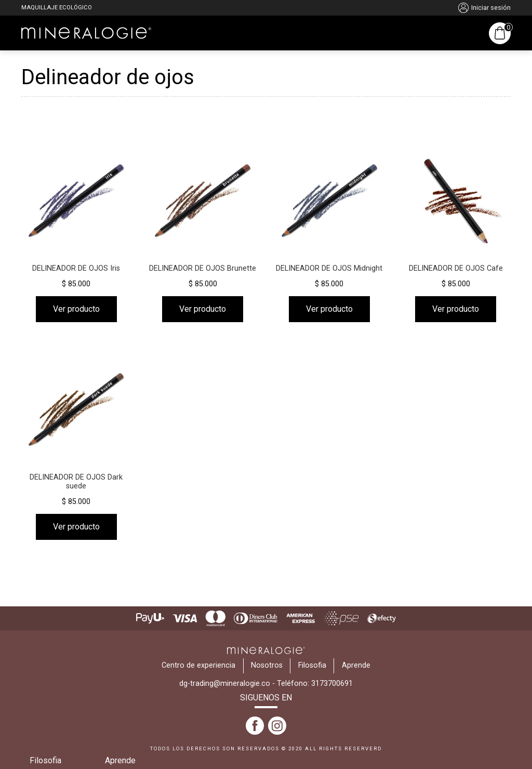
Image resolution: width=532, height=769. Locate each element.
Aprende (120, 760)
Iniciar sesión (484, 8)
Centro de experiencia (198, 665)
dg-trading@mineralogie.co (225, 684)
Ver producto (76, 309)
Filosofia (45, 760)
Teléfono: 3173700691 (315, 684)
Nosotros (267, 665)
